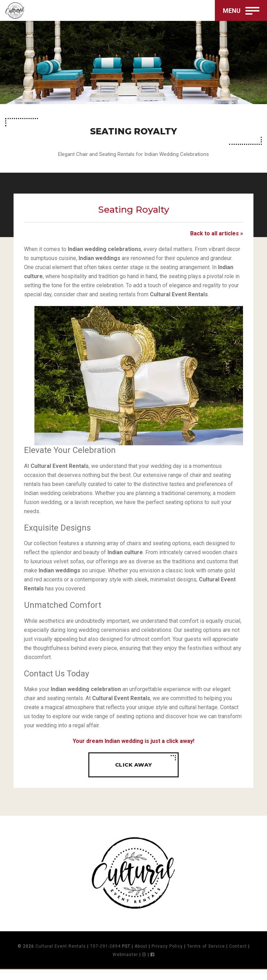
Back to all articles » (217, 239)
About (141, 957)
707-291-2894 (105, 957)
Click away (134, 775)
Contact (238, 957)
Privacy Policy (167, 957)
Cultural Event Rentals (61, 957)
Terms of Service (206, 957)
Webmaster (125, 965)
